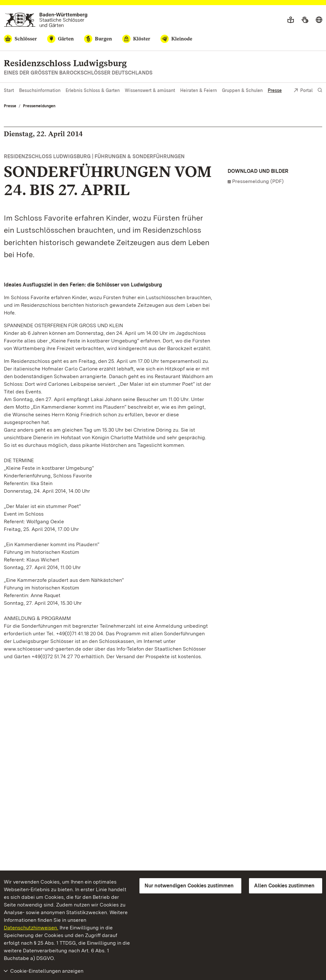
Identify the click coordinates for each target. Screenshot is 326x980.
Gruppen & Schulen (242, 90)
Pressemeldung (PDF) (258, 181)
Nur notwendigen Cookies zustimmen (189, 886)
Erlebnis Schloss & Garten (93, 90)
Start (9, 90)
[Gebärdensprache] (305, 20)
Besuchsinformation (40, 90)
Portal (303, 91)
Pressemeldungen (39, 106)
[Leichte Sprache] (291, 20)
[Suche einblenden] (320, 90)
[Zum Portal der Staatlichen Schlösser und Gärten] (46, 20)
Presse (275, 90)
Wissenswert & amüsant (150, 90)
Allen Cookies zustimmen (284, 886)
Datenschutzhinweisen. (31, 928)
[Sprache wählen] (319, 20)
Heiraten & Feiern (198, 90)
